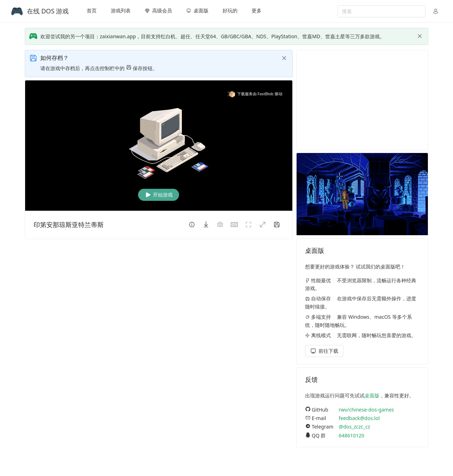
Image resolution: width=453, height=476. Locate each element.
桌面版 (372, 395)
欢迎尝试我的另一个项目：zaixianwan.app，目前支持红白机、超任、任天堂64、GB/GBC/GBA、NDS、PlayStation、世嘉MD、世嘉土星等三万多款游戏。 (213, 36)
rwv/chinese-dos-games (366, 410)
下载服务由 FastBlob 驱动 (255, 94)
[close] (420, 36)
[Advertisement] (362, 100)
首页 (92, 10)
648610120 (351, 435)
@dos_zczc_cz (354, 427)
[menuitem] (92, 11)
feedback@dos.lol (359, 418)
